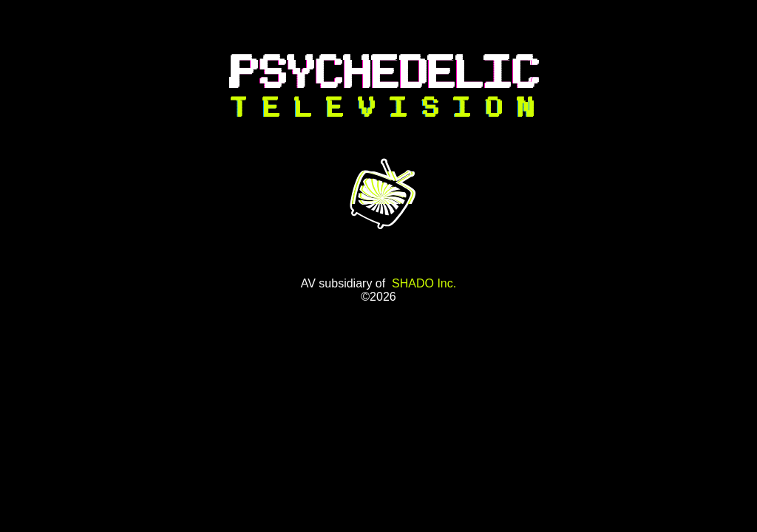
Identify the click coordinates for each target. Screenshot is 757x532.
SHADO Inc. (424, 283)
